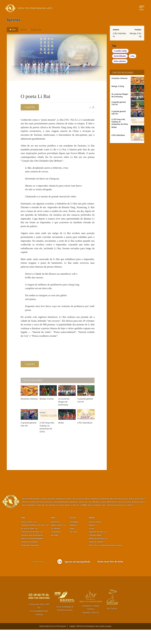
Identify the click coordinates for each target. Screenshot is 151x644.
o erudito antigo (120, 51)
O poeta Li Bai (36, 29)
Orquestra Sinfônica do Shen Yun (35, 539)
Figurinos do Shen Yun (98, 546)
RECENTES (55, 536)
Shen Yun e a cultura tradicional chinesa (105, 560)
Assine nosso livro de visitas (110, 576)
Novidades (74, 536)
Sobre (23, 532)
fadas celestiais (120, 61)
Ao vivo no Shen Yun (29, 543)
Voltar (12, 30)
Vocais (91, 543)
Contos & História (96, 556)
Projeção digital (95, 550)
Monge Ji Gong (136, 35)
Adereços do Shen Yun (98, 553)
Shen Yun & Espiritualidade (32, 553)
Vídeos (53, 532)
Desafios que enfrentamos (32, 550)
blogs (72, 543)
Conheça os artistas (29, 556)
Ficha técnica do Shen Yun (32, 546)
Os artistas (55, 543)
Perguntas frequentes (30, 560)
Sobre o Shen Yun (58, 539)
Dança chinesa (95, 536)
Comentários (56, 546)
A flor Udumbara (119, 35)
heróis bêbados (120, 56)
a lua (132, 56)
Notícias (73, 532)
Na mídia (55, 550)
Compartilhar (30, 107)
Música (92, 539)
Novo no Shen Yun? (29, 536)
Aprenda (24, 29)
